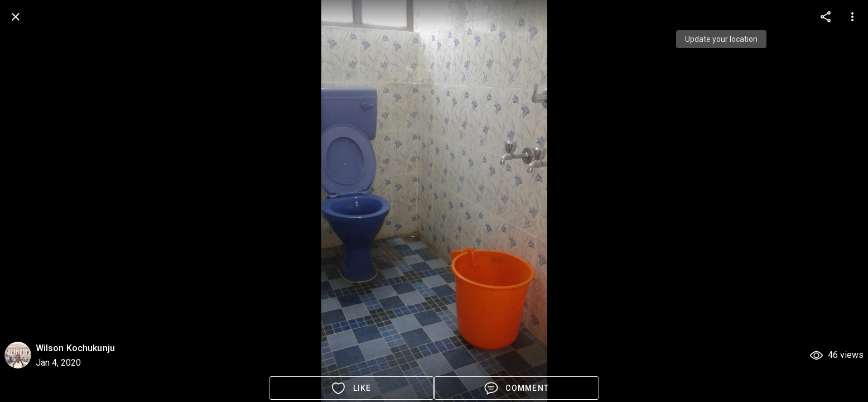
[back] (16, 17)
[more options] (826, 17)
